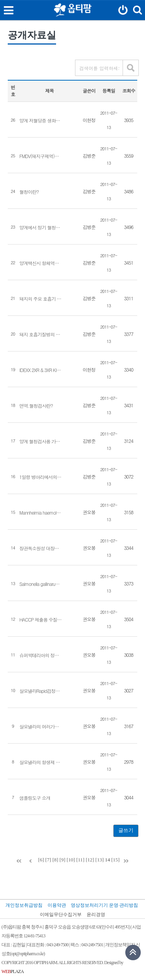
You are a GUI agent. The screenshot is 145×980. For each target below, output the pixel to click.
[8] (55, 860)
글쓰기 (126, 830)
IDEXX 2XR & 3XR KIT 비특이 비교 (41, 370)
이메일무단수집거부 (61, 915)
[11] (80, 860)
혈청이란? (29, 192)
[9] (62, 860)
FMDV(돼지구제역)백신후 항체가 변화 (41, 156)
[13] (100, 860)
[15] (116, 860)
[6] (41, 860)
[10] (71, 860)
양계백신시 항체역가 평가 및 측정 (41, 263)
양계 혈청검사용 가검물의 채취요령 (41, 441)
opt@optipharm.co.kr (27, 954)
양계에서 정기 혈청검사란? (41, 227)
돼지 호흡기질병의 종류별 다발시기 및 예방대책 (41, 334)
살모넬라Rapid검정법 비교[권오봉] (41, 691)
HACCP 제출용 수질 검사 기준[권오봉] (41, 620)
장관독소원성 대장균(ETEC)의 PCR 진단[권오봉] (41, 548)
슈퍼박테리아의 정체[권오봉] (41, 655)
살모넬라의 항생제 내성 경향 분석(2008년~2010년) (41, 762)
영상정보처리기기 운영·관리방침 (104, 905)
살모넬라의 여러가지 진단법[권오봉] (41, 727)
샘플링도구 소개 (35, 798)
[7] (48, 860)
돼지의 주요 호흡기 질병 (41, 299)
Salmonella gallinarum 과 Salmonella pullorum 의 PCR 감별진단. (41, 584)
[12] (90, 860)
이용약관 (57, 905)
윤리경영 (96, 915)
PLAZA (13, 972)
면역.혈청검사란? (36, 406)
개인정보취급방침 (24, 905)
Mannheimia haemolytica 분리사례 (41, 513)
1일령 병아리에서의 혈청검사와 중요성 (41, 477)
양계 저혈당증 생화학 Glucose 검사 (41, 121)
